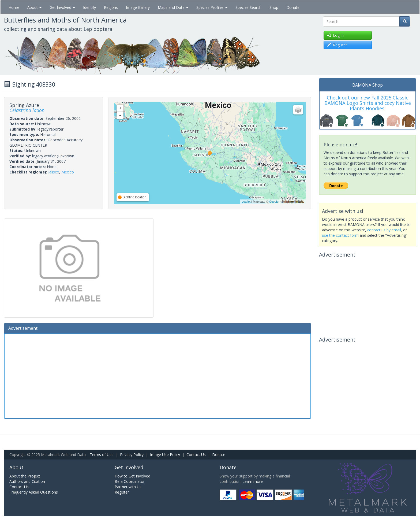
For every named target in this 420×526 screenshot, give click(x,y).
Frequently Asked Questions (34, 492)
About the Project (25, 476)
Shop (274, 7)
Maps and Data (173, 7)
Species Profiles (212, 7)
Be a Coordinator (130, 481)
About (34, 7)
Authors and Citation (27, 481)
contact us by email (384, 230)
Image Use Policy (165, 455)
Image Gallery (138, 7)
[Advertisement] (157, 375)
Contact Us (196, 455)
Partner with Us (128, 487)
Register (122, 492)
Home (14, 7)
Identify (89, 7)
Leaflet (246, 202)
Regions (111, 7)
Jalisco (54, 172)
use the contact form (340, 235)
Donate (293, 7)
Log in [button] (335, 35)
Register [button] (337, 45)
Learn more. (253, 481)
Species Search (248, 7)
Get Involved (62, 7)
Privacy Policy (132, 455)
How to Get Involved (132, 476)
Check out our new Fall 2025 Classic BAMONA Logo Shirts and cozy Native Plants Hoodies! (368, 103)
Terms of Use (102, 455)
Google (274, 202)
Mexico (68, 172)
